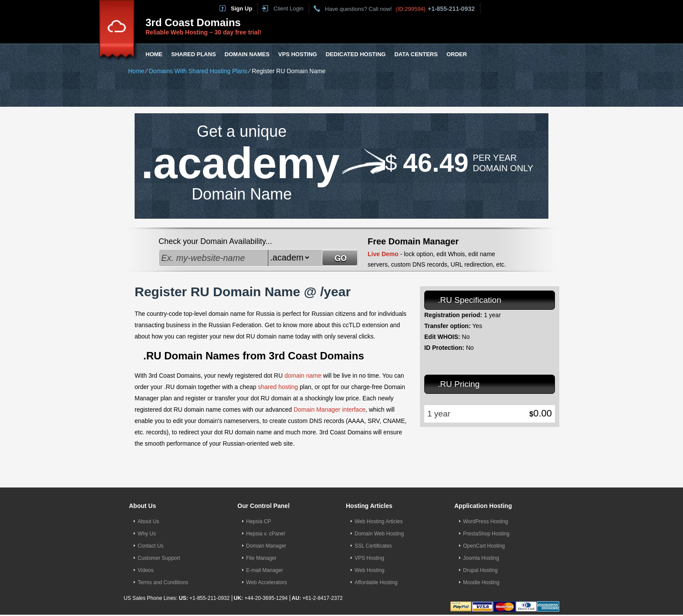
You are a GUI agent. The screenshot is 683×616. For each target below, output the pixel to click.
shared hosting (278, 387)
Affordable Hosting (376, 582)
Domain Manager (266, 546)
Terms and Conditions (163, 582)
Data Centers (416, 54)
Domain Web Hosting (379, 534)
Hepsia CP (259, 521)
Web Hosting (369, 570)
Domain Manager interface (330, 410)
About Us (148, 521)
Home (154, 54)
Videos (145, 570)
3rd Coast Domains (193, 22)
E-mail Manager (265, 570)
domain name (303, 376)
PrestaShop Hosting (486, 534)
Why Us (147, 534)
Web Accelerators (267, 582)
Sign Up (242, 8)
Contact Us (150, 546)
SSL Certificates (373, 546)
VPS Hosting (298, 54)
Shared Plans (194, 54)
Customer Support (159, 558)
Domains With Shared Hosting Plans (198, 71)
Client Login (289, 8)
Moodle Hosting (481, 582)
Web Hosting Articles (379, 521)
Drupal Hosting (480, 570)
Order (457, 54)
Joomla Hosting (481, 558)
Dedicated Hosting (356, 54)
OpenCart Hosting (484, 546)
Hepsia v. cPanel (265, 534)
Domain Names (247, 54)
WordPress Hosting (485, 521)
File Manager (261, 558)
